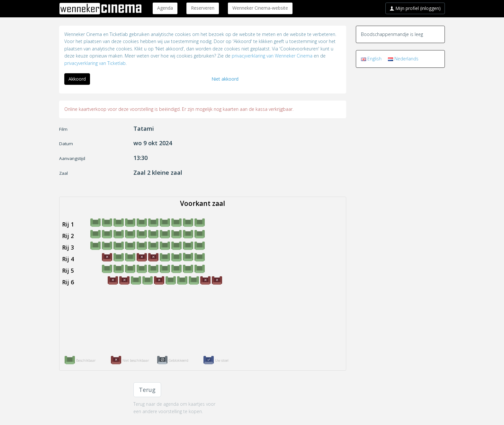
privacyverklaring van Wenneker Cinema (272, 56)
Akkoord (77, 79)
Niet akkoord (225, 79)
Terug (147, 390)
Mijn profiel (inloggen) (415, 8)
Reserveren (203, 8)
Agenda (165, 8)
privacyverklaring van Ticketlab (95, 63)
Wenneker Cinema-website (260, 8)
